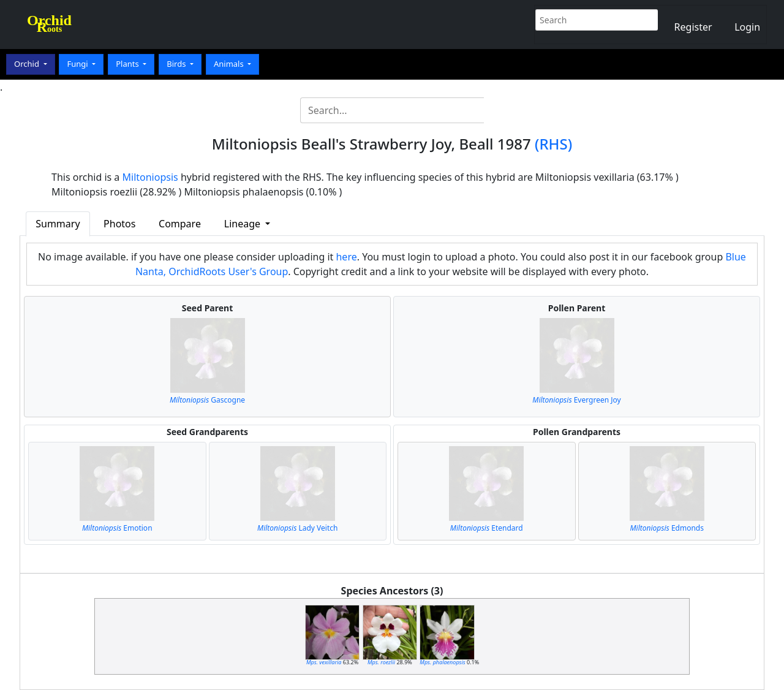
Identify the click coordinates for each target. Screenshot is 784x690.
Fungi (78, 64)
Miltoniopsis (150, 177)
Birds (177, 64)
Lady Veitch (297, 528)
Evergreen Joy (576, 400)
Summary (58, 224)
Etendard (487, 528)
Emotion (117, 528)
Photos (119, 224)
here (346, 257)
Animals (230, 64)
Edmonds (667, 528)
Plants (128, 64)
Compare (180, 224)
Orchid (28, 64)
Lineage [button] (243, 224)
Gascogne (207, 400)
